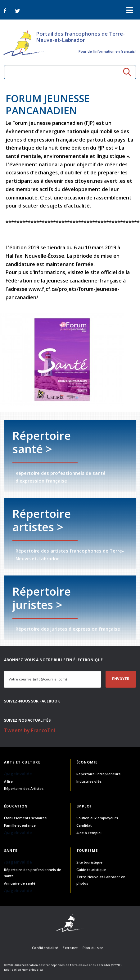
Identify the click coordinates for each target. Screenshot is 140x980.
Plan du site (93, 948)
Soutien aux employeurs (97, 818)
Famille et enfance (20, 825)
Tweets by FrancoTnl (29, 730)
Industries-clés (89, 781)
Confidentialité (45, 948)
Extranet (70, 948)
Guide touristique (91, 870)
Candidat (84, 825)
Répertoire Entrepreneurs (98, 774)
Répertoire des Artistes (24, 788)
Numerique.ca (32, 970)
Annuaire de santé (20, 883)
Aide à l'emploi (89, 833)
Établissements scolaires (25, 818)
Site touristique (89, 862)
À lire (8, 781)
